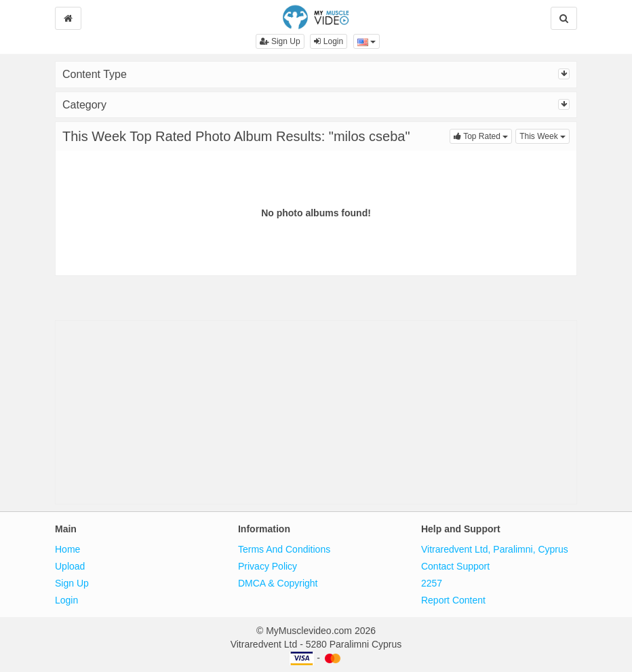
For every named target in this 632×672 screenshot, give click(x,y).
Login (329, 41)
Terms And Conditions (284, 549)
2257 (432, 583)
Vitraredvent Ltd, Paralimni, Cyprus (495, 549)
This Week (545, 135)
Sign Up (280, 41)
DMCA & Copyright (278, 583)
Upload (70, 566)
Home (67, 549)
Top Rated (483, 135)
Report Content (453, 600)
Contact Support (455, 566)
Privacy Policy (268, 566)
